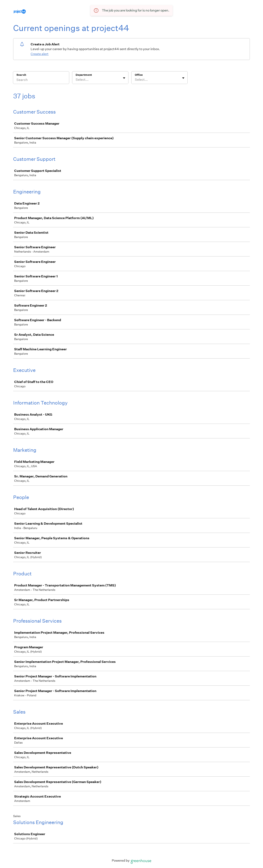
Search (21, 75)
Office (139, 75)
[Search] (41, 80)
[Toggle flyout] (124, 78)
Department (84, 75)
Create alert (40, 54)
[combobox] (76, 80)
